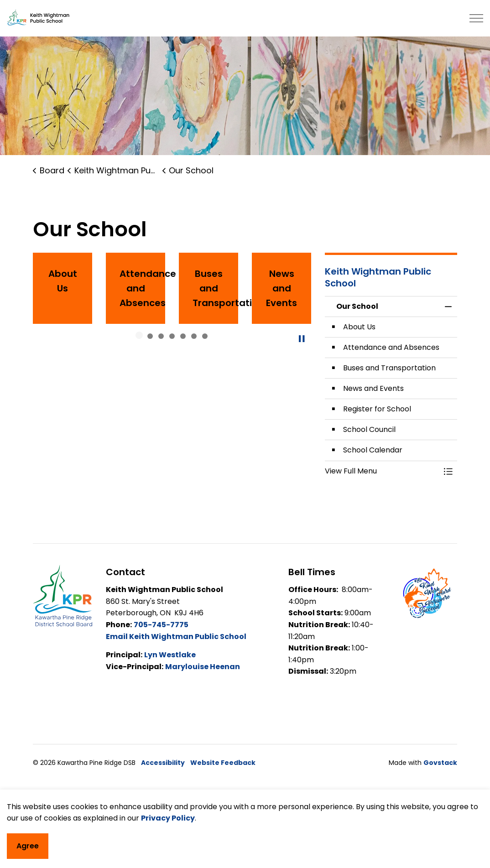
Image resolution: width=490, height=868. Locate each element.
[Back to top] (245, 801)
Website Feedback (223, 763)
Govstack (440, 763)
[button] (382, 471)
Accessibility (163, 763)
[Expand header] (476, 18)
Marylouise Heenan (203, 667)
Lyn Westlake (170, 655)
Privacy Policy (168, 849)
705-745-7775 (161, 625)
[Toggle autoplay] (302, 339)
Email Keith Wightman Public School (176, 637)
